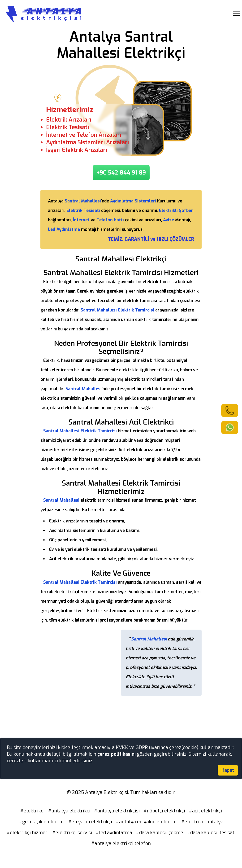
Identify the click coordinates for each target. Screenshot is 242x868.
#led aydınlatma (114, 833)
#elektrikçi (32, 811)
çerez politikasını (117, 754)
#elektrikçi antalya (202, 822)
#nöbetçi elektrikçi (164, 811)
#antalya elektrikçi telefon (121, 844)
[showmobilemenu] (236, 13)
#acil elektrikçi (205, 811)
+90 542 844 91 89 (121, 173)
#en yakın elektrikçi (90, 822)
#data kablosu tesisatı (211, 833)
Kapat (228, 770)
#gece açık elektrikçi (42, 822)
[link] (230, 410)
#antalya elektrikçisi (117, 811)
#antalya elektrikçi (69, 811)
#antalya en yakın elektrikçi (147, 822)
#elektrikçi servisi (72, 833)
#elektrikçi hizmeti (28, 833)
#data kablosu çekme (160, 833)
